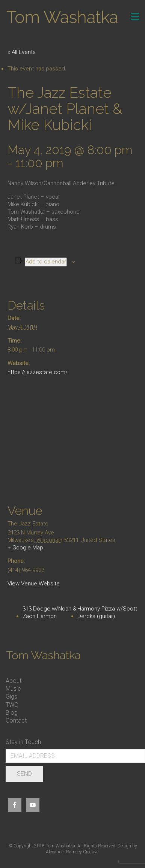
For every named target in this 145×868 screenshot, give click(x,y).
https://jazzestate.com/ (38, 372)
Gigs (11, 697)
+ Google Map (25, 548)
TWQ (12, 705)
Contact (16, 721)
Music (13, 689)
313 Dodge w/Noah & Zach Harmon (50, 612)
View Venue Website (34, 584)
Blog (12, 713)
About (14, 681)
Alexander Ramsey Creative (72, 852)
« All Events (22, 52)
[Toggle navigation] (135, 17)
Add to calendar (46, 262)
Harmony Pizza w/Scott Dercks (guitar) (107, 612)
